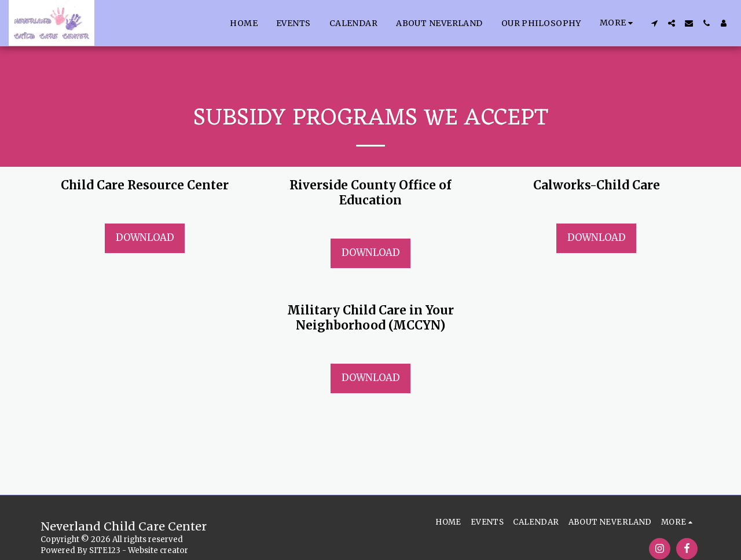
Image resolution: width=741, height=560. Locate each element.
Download (145, 238)
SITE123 (105, 550)
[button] (654, 23)
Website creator (158, 550)
